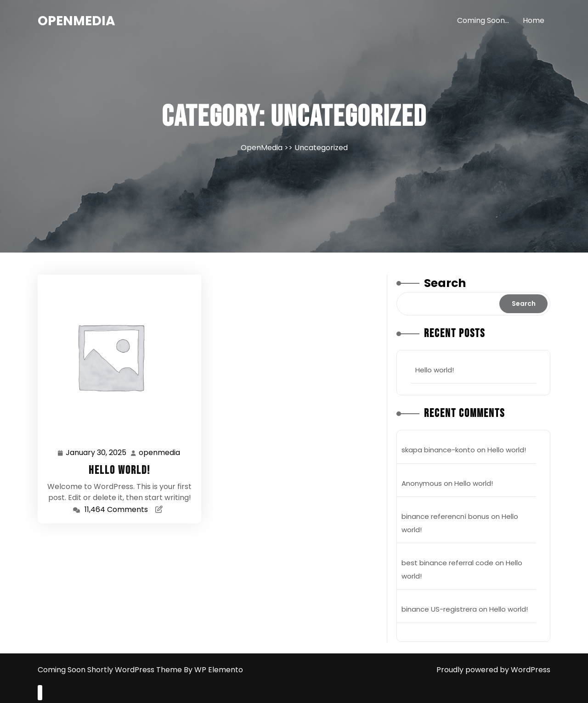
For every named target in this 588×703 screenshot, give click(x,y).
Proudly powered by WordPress (493, 670)
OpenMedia (76, 21)
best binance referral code (447, 563)
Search (445, 283)
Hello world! (119, 470)
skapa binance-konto (438, 450)
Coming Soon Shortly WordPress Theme (111, 670)
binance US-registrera (439, 609)
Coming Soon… (483, 20)
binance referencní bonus (445, 516)
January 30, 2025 (96, 453)
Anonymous (422, 483)
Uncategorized (321, 148)
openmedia (160, 453)
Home (534, 20)
